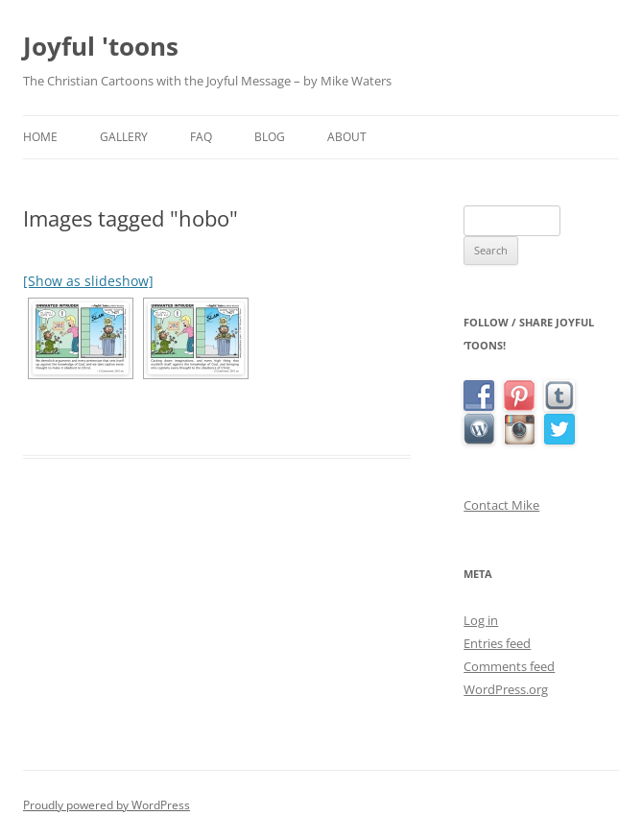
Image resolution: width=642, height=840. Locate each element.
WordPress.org (506, 689)
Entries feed (497, 643)
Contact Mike (501, 505)
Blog (270, 137)
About (347, 137)
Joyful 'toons (101, 46)
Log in (481, 620)
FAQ (201, 137)
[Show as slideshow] (88, 281)
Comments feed (509, 666)
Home (40, 137)
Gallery (124, 137)
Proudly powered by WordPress (107, 805)
